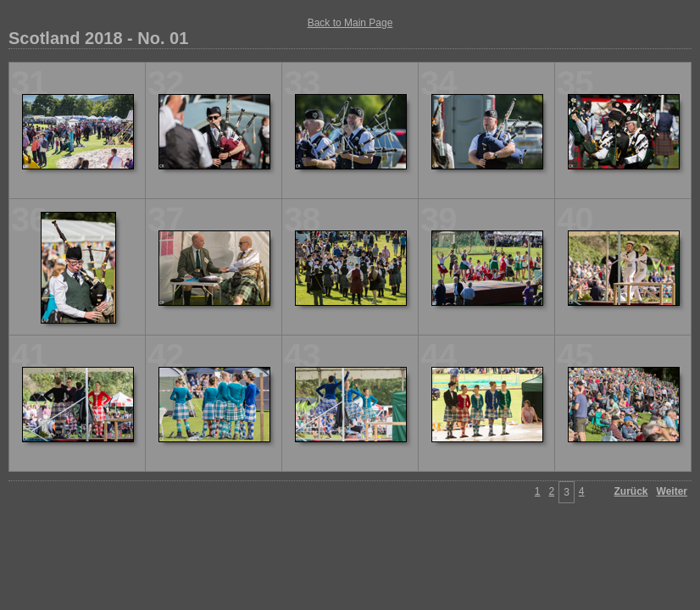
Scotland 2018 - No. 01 (98, 38)
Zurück (631, 491)
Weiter (672, 491)
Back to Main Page (350, 23)
